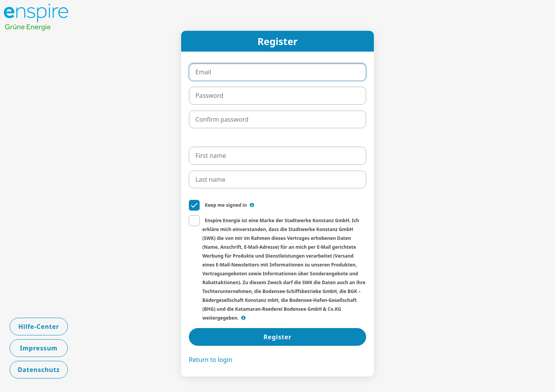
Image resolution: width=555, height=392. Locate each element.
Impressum (39, 348)
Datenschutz (39, 370)
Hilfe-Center (39, 327)
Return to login (211, 360)
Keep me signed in (221, 205)
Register (277, 337)
